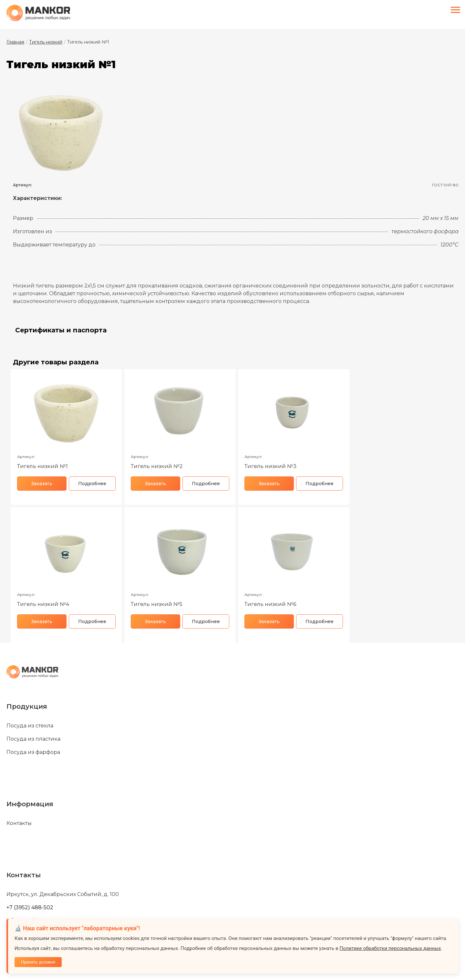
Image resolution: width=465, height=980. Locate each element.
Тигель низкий (46, 42)
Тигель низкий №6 (270, 604)
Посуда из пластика (33, 739)
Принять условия (38, 962)
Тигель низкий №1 (42, 466)
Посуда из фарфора (33, 752)
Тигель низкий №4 (43, 604)
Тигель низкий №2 (157, 466)
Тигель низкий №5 (157, 604)
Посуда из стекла (30, 726)
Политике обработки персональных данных (390, 948)
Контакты (19, 823)
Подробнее (92, 484)
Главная (15, 42)
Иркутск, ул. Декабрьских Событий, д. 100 (63, 894)
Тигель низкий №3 (270, 466)
